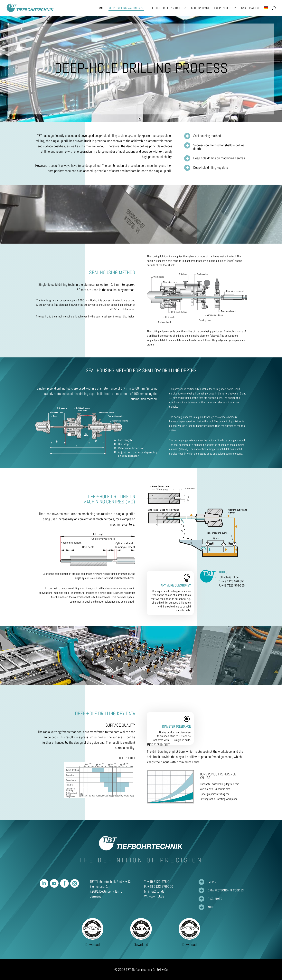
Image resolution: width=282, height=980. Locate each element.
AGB (210, 907)
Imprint (213, 882)
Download (93, 945)
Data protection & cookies (226, 890)
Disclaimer (215, 899)
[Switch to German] (266, 11)
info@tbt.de (156, 891)
